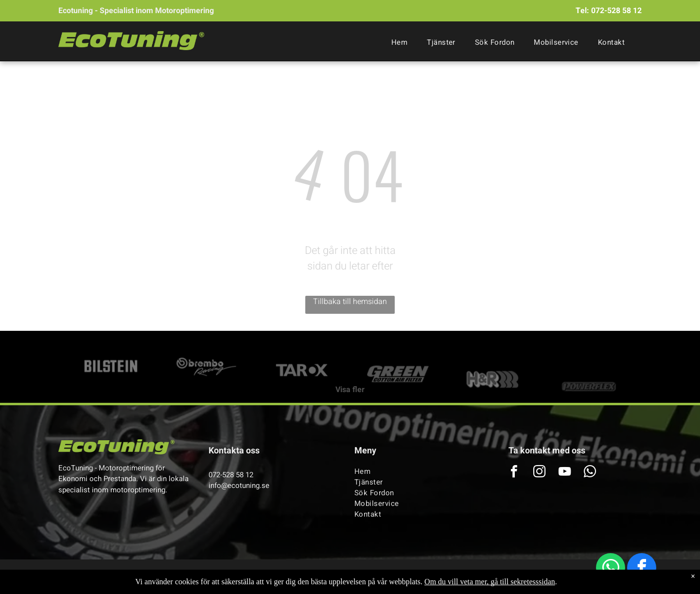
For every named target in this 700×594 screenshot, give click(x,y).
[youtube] (564, 473)
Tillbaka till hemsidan (350, 302)
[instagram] (539, 473)
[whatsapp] (611, 569)
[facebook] (642, 569)
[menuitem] (399, 42)
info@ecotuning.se (239, 486)
